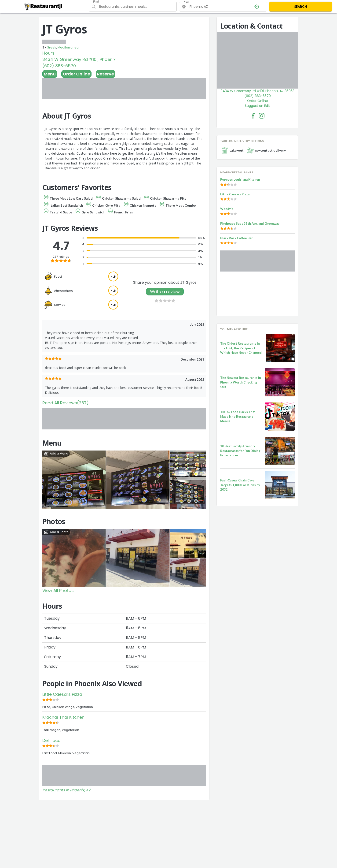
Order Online (76, 74)
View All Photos (58, 590)
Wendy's (227, 209)
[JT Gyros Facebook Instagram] (262, 116)
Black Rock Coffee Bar (236, 238)
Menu (50, 74)
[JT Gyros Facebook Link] (253, 116)
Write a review (165, 292)
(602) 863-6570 (59, 66)
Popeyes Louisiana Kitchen (240, 179)
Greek (51, 47)
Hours (48, 53)
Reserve (106, 74)
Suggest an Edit (257, 106)
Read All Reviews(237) (66, 403)
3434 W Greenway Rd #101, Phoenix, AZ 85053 (258, 91)
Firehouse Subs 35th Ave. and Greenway (250, 224)
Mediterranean (69, 47)
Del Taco (51, 740)
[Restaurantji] (43, 6)
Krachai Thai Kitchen (63, 717)
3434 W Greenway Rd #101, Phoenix (79, 59)
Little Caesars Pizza (62, 694)
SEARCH (301, 7)
